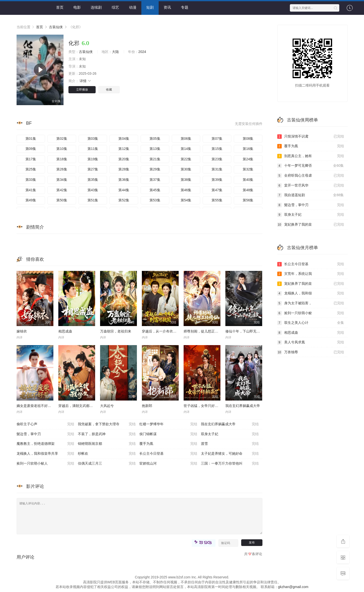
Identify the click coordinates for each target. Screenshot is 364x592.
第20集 (124, 159)
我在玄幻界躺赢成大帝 (243, 406)
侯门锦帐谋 (168, 434)
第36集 (124, 180)
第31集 (217, 169)
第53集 (155, 200)
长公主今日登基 (168, 454)
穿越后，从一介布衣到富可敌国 (166, 331)
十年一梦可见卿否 (311, 166)
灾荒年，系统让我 (311, 274)
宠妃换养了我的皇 (311, 225)
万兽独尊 (311, 352)
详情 (86, 81)
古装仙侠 (56, 27)
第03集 (93, 139)
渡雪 (230, 444)
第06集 (186, 139)
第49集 (31, 200)
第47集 (217, 190)
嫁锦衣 (22, 331)
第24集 (248, 159)
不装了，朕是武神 (107, 434)
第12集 (124, 149)
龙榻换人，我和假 (311, 293)
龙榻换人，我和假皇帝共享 (45, 454)
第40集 (248, 180)
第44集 (124, 190)
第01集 (31, 139)
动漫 (133, 7)
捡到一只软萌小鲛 (311, 313)
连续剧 (96, 7)
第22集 (186, 159)
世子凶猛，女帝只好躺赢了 (204, 406)
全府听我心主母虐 (311, 176)
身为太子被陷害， (311, 303)
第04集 (124, 139)
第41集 (31, 190)
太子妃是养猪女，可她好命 (230, 454)
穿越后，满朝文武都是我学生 (81, 406)
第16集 (248, 149)
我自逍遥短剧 (311, 195)
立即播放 (82, 90)
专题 (185, 7)
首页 (60, 7)
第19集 (93, 159)
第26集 (62, 169)
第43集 (93, 190)
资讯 (167, 7)
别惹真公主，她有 (311, 156)
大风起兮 (107, 406)
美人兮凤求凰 (311, 342)
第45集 (155, 190)
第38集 (186, 180)
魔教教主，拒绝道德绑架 (45, 444)
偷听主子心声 (45, 424)
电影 (77, 7)
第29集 (155, 169)
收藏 (109, 90)
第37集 (155, 180)
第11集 (93, 149)
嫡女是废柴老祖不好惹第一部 (39, 406)
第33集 (31, 180)
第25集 (31, 169)
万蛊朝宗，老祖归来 (116, 331)
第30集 (186, 169)
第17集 (31, 159)
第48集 (248, 190)
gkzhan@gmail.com (293, 587)
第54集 (186, 200)
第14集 (186, 149)
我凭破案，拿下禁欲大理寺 (107, 424)
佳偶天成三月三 (107, 464)
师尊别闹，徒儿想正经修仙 (204, 331)
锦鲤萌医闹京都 (107, 444)
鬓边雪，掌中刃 (45, 434)
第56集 (248, 200)
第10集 (62, 149)
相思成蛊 (65, 331)
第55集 (217, 200)
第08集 (248, 139)
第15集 (217, 149)
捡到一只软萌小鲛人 (45, 464)
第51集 (93, 200)
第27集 (93, 169)
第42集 (62, 190)
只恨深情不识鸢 (311, 137)
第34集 (62, 180)
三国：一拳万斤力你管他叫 (230, 464)
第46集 (186, 190)
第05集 (155, 139)
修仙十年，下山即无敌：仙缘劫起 (251, 331)
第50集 (62, 200)
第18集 (62, 159)
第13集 (155, 149)
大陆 (115, 52)
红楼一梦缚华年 (168, 424)
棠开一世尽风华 (311, 186)
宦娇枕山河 (168, 464)
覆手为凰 (168, 444)
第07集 (217, 139)
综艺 (115, 7)
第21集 (155, 159)
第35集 (93, 180)
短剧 (150, 7)
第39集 (217, 180)
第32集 (248, 169)
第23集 (217, 159)
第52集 (124, 200)
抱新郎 (147, 406)
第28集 (124, 169)
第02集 (62, 139)
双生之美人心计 (311, 323)
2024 (142, 52)
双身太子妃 (230, 434)
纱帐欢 (107, 454)
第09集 (31, 149)
